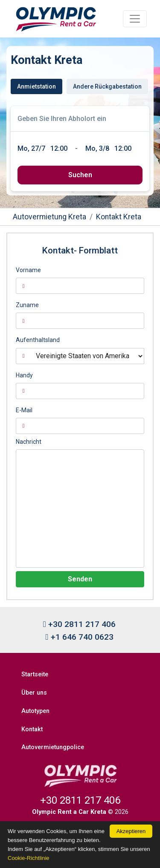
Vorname (28, 270)
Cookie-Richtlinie (29, 858)
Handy (24, 375)
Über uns (34, 693)
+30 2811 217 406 (79, 624)
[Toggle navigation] (135, 19)
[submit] (80, 175)
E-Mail (24, 410)
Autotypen (35, 711)
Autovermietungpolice (53, 747)
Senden (80, 579)
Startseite (35, 674)
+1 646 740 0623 (79, 637)
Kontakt (32, 729)
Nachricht (29, 442)
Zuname (27, 305)
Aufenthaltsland (38, 340)
